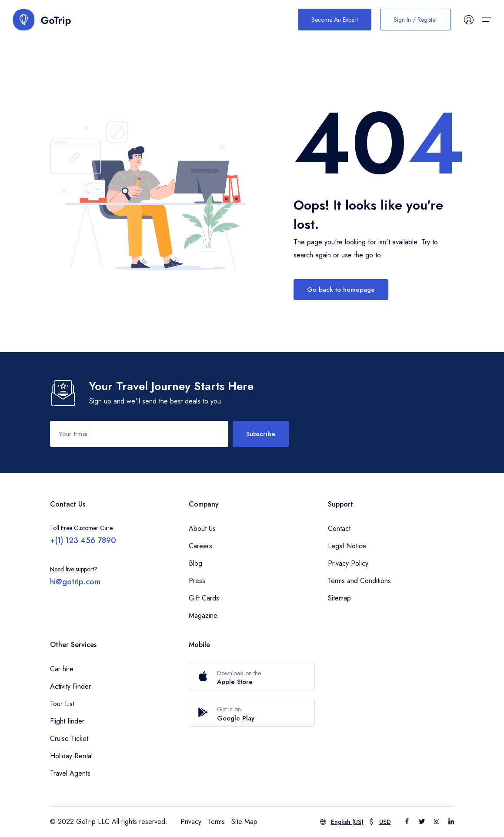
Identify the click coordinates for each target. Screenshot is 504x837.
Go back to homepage (341, 290)
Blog (195, 563)
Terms (216, 822)
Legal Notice (347, 546)
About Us (202, 529)
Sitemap (339, 598)
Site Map (244, 822)
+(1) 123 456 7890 (83, 540)
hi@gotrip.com (75, 582)
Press (197, 581)
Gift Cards (204, 598)
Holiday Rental (71, 756)
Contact (339, 529)
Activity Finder (70, 686)
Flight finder (67, 721)
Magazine (203, 615)
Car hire (62, 669)
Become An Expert (335, 20)
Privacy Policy (348, 563)
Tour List (62, 704)
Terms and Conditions (359, 581)
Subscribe (261, 434)
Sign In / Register (416, 20)
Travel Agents (70, 773)
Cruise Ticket (69, 739)
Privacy (191, 822)
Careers (200, 546)
